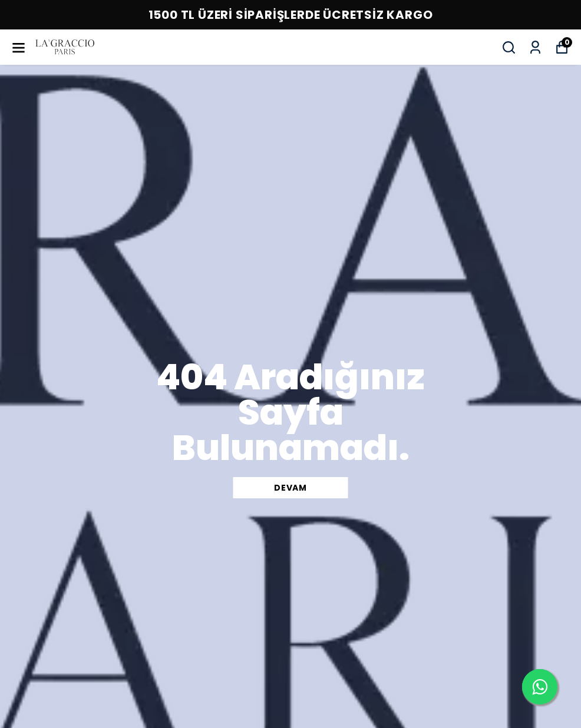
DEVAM (290, 488)
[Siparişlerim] (535, 47)
